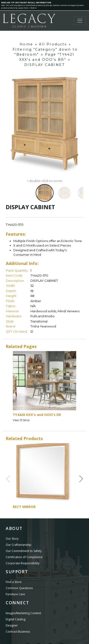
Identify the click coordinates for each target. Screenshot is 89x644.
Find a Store (14, 582)
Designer (12, 625)
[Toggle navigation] (80, 21)
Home (26, 44)
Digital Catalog (16, 619)
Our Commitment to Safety (24, 551)
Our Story (12, 539)
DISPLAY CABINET (44, 65)
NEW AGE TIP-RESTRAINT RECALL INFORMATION (26, 2)
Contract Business (18, 632)
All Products (53, 44)
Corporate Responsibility (23, 563)
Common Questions (19, 588)
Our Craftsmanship (19, 545)
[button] (81, 479)
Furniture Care (15, 594)
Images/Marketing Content (23, 613)
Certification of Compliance (24, 557)
